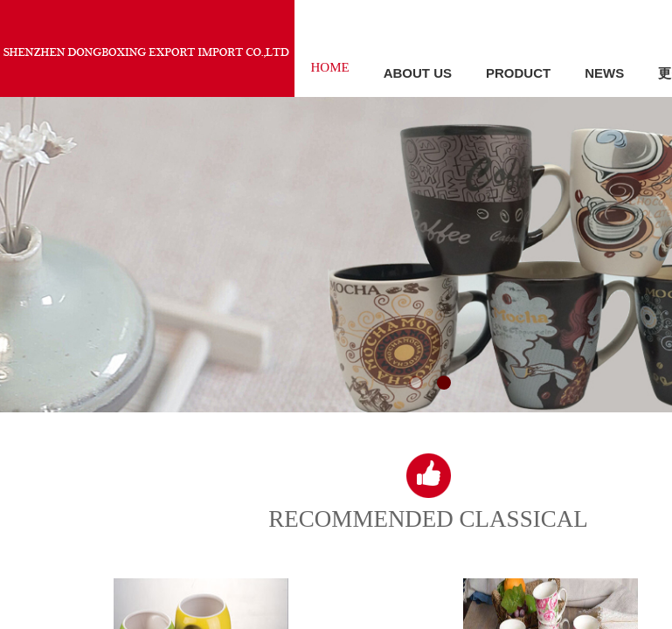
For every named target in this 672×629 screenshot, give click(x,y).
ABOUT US (418, 73)
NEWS (604, 73)
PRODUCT (518, 73)
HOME (330, 67)
